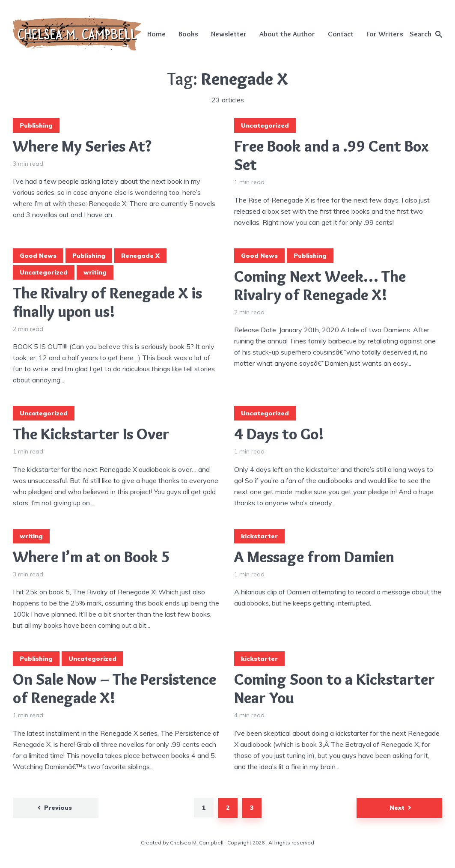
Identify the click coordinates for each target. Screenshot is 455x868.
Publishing (36, 125)
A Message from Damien (314, 557)
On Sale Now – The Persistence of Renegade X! (114, 689)
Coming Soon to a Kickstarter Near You (335, 689)
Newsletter (229, 34)
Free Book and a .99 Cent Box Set (332, 155)
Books (188, 34)
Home (156, 34)
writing (95, 272)
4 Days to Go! (279, 434)
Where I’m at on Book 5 (92, 557)
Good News (38, 256)
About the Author (287, 34)
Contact (341, 34)
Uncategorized (265, 125)
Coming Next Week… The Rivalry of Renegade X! (320, 286)
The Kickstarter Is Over (91, 434)
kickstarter (259, 536)
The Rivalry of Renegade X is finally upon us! (107, 302)
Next (397, 808)
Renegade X (140, 256)
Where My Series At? (82, 146)
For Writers (385, 34)
